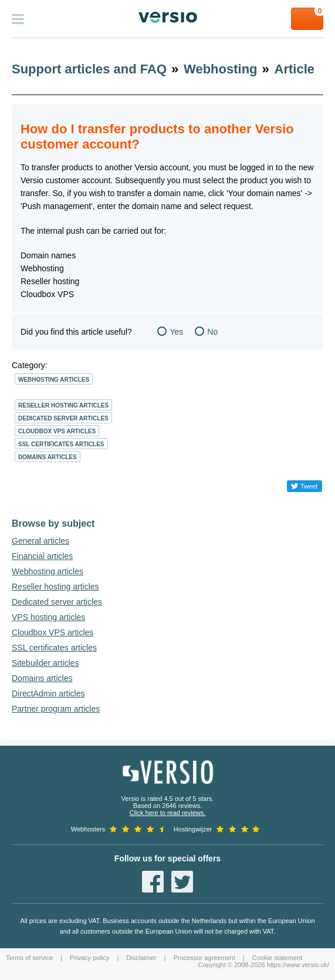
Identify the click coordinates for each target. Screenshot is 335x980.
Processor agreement (204, 958)
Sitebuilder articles (45, 663)
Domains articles (48, 457)
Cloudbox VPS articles (57, 431)
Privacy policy (89, 958)
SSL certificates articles (61, 444)
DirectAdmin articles (48, 693)
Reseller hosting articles (63, 405)
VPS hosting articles (48, 617)
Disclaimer (141, 958)
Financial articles (42, 556)
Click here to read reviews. (168, 813)
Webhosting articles (54, 380)
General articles (40, 541)
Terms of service (29, 958)
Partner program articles (56, 709)
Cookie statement (278, 958)
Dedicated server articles (63, 418)
